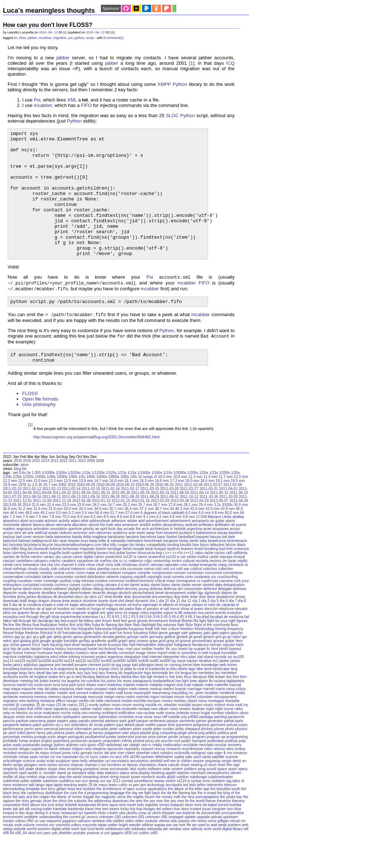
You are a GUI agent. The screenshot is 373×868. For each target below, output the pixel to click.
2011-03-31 (209, 519)
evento (221, 643)
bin (132, 575)
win (166, 859)
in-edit (203, 683)
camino (36, 587)
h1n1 (36, 675)
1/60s (91, 507)
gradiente (99, 671)
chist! (100, 595)
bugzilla (55, 583)
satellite (218, 787)
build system (72, 583)
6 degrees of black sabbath (162, 543)
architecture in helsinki (168, 559)
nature (108, 739)
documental (141, 627)
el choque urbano (189, 635)
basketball (187, 567)
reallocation (172, 775)
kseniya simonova (34, 699)
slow (62, 799)
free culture (170, 659)
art (24, 563)
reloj (88, 779)
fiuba (96, 655)
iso (230, 687)
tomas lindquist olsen (176, 835)
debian (87, 619)
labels (182, 699)
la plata (126, 699)
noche (66, 743)
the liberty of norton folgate (72, 827)
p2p (184, 747)
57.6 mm (132, 543)
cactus (219, 583)
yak (55, 863)
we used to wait (205, 855)
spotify (33, 803)
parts (239, 751)
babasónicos (206, 563)
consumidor (64, 607)
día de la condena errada (32, 635)
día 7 (233, 631)
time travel (127, 835)
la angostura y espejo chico (97, 699)
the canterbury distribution (42, 823)
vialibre (118, 851)
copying (126, 607)
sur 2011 (113, 811)
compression (162, 603)
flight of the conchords (212, 655)
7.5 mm (42, 547)
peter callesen (121, 759)
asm (92, 563)
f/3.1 (119, 647)
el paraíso (151, 639)
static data (95, 803)
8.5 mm (110, 547)
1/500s (62, 507)
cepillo (242, 591)
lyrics (81, 715)
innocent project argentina (102, 687)
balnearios (63, 567)
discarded (66, 627)
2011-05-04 (81, 523)
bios (196, 575)
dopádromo (225, 627)
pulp (242, 771)
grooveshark (202, 671)
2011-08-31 (170, 527)
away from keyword (162, 563)
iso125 (20, 691)
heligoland (182, 675)
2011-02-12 (32, 519)
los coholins (90, 711)
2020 (18, 491)
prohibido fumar (15, 771)
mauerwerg (161, 723)
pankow (22, 751)
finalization (49, 655)
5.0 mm (62, 543)
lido (143, 707)
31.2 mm (25, 539)
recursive (10, 779)
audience (120, 563)
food (60, 659)
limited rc (161, 707)
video (130, 851)
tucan (207, 839)
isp (174, 691)
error (119, 643)
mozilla (151, 735)
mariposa (67, 719)
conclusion (195, 603)
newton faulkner (192, 739)
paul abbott (125, 755)
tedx (193, 815)
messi (120, 727)
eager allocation (83, 635)
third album (31, 835)
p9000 (193, 747)
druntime (90, 631)
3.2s (217, 535)
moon (116, 735)
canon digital (83, 587)
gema (78, 667)
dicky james (27, 627)
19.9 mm (10, 515)
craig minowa (83, 611)
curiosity (47, 615)
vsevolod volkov (69, 855)
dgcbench (212, 623)
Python (180, 84)
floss (23, 38)
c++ (168, 583)
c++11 (189, 583)
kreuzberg (11, 699)
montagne (216, 731)
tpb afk (24, 839)
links (180, 707)
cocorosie (135, 599)
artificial (41, 563)
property (95, 771)
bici (6, 575)
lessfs (24, 707)
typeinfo (91, 843)
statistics (112, 803)
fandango (46, 651)
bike (106, 575)
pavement (184, 755)
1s (29, 515)
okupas (9, 747)
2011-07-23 (12, 527)
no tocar (35, 743)
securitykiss (140, 791)
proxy (150, 771)
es (125, 643)
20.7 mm (50, 515)
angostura (24, 559)
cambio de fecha (16, 587)
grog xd (173, 671)
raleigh (134, 775)
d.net (125, 615)
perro (39, 759)
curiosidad (31, 615)
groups (219, 671)
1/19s (168, 503)
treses (114, 839)
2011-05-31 (160, 523)
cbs (115, 591)
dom (202, 627)
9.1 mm (149, 547)
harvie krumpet (109, 675)
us (37, 851)
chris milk (113, 595)
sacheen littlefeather (157, 787)
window (175, 859)
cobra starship (98, 599)
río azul (116, 787)
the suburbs (77, 831)
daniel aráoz (140, 615)
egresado (150, 635)
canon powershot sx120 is (115, 587)
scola (41, 791)
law (49, 703)
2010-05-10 (125, 515)
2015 (36, 491)
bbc (56, 571)
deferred (210, 619)
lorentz (55, 711)
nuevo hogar (200, 743)
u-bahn (112, 843)
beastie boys (78, 571)
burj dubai (117, 583)
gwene (26, 675)
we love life (182, 855)
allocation (80, 555)
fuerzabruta (72, 663)
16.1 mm (132, 511)
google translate (65, 671)
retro (230, 779)
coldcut (196, 599)
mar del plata (48, 719)
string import (120, 807)
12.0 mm (241, 507)
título (102, 843)
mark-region (118, 719)
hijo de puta (20, 679)
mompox (154, 731)
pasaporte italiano (17, 755)
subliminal (11, 811)
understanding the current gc (62, 847)
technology (156, 815)
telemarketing (14, 819)
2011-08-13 (71, 527)
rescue (160, 779)
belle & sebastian (112, 571)
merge (109, 727)
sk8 (21, 799)
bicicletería (32, 575)
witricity (197, 859)
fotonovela (103, 659)
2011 (72, 491)
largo (23, 703)
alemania (64, 555)
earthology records (111, 635)
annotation (59, 559)
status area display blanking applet (148, 803)
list (24, 499)
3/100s (227, 535)
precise (141, 767)
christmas (129, 595)
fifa (196, 651)
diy (87, 627)
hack (45, 675)
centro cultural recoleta (190, 591)
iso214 (69, 691)
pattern (109, 755)
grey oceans (138, 671)
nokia (76, 743)
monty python (100, 735)
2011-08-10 (32, 527)
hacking (56, 675)
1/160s (157, 503)
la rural (139, 699)
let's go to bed (70, 707)
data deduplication (230, 615)
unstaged (176, 847)
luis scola (35, 715)
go (224, 667)
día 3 (205, 631)
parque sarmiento (181, 751)
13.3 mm (56, 511)
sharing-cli (199, 795)
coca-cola (119, 599)
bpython (174, 579)
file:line (9, 655)
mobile (127, 731)
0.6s (22, 503)
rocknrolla (182, 783)
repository (132, 779)
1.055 (36, 503)
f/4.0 (143, 647)
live (229, 707)
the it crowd (207, 823)
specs (243, 799)
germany (156, 667)
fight (203, 651)
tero (44, 819)
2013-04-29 (239, 531)
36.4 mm (132, 539)
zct (136, 863)
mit (92, 731)
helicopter (165, 675)
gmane (209, 667)
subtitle (36, 811)
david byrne (12, 619)
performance (13, 759)
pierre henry (36, 763)
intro (184, 687)
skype (52, 799)
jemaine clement (88, 695)
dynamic (142, 631)
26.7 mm (160, 535)
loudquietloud (164, 711)
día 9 (7, 635)
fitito (88, 655)
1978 (22, 515)
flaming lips (115, 655)
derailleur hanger (55, 623)
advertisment (180, 551)
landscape (221, 699)
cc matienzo (134, 591)
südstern (218, 811)
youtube (79, 863)
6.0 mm (191, 543)
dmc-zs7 (97, 627)
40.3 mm (182, 539)
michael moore (172, 727)
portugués (76, 767)
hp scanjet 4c (199, 679)
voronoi (42, 855)
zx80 (154, 863)
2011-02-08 (233, 515)
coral (167, 607)
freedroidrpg (204, 659)
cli (246, 595)
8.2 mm (97, 547)
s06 (126, 787)
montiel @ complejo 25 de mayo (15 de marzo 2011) (45, 735)
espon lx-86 (173, 643)
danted (209, 615)
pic (5, 763)
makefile (221, 715)
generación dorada (99, 667)
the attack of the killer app (189, 819)
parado (84, 751)
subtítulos (50, 811)
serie (42, 795)
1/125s (111, 503)
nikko (239, 739)
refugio (24, 779)
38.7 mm (162, 539)
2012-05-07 (219, 531)
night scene (224, 739)
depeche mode (15, 623)
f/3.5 (135, 647)
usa (42, 851)
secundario (120, 791)
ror (52, 787)
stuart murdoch (143, 807)
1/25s (235, 503)
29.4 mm (206, 535)
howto (183, 679)
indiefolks (25, 687)
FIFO (86, 105)
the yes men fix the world (184, 831)
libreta (127, 707)
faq (57, 651)
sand (197, 787)
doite (185, 627)
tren (105, 839)
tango (40, 815)
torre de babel (206, 835)
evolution (235, 643)
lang (234, 699)
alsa (118, 555)
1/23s (213, 503)
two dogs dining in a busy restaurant (48, 843)
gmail (198, 667)
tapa (49, 815)
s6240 (135, 787)
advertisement (158, 551)
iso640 (143, 691)
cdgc (148, 591)
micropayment (225, 727)
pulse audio (12, 775)
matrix (110, 723)
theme (211, 831)
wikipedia (154, 859)
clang (223, 595)
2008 (100, 491)
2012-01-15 (121, 531)
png (202, 763)
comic (70, 603)
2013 (54, 491)
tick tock (48, 835)
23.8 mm (84, 535)
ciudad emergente (203, 595)
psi (71, 38)
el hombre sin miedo (70, 639)
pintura (59, 763)
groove (186, 671)
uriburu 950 (24, 851)
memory (41, 727)
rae (125, 775)
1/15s (132, 503)
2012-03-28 (180, 531)
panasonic (236, 747)
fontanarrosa (45, 659)
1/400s (40, 507)
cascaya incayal (232, 587)
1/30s (17, 507)
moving (138, 735)
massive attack (32, 723)
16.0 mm (116, 511)
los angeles (71, 711)
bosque (160, 579)
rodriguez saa (202, 783)
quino (92, 775)
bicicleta (16, 575)
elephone (226, 639)
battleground (42, 571)
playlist (146, 763)
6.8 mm (218, 543)
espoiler (156, 643)
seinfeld (156, 791)
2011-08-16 (91, 527)
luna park (69, 715)
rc (150, 775)
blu (30, 579)
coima (149, 599)
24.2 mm (100, 535)
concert (180, 603)
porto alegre (57, 767)
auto (132, 563)
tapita (58, 815)
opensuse (89, 747)
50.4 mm (102, 543)
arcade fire (132, 559)
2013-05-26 (12, 535)
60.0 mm (232, 543)
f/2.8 (111, 647)
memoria (26, 727)
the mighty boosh (141, 827)
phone (219, 759)
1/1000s (48, 503)
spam (232, 799)
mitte (99, 731)
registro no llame (44, 779)
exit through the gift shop (40, 647)
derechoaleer (81, 623)
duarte (103, 631)
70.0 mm (69, 547)
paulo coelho (146, 755)
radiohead (114, 775)
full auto (110, 663)
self (166, 791)
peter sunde (143, 759)
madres (129, 715)
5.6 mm (88, 543)
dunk (113, 631)
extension (90, 647)
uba (122, 843)
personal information (76, 759)
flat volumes (167, 655)
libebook (103, 707)
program (199, 767)
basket (172, 567)
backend (235, 563)
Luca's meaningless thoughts (49, 11)
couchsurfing (227, 607)
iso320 (81, 691)
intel (145, 687)
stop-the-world (70, 807)
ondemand (42, 747)
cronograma (186, 611)
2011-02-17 (130, 519)
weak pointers (229, 855)
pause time (166, 755)
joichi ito (109, 695)
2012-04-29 (199, 531)
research (174, 779)
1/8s (134, 507)
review (240, 779)
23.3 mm (69, 535)
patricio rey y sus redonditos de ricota (73, 755)
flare (128, 655)
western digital (49, 859)
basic (161, 567)
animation (41, 559)
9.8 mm (189, 547)
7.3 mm (15, 547)
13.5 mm (71, 511)
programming (237, 767)
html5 (223, 679)
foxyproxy (136, 659)
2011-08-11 (52, 527)
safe (189, 787)
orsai (139, 747)
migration (60, 38)
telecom (230, 815)
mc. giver (196, 723)
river (121, 783)
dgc (200, 623)
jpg (119, 695)
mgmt (155, 727)
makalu (198, 715)
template (33, 819)
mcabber (45, 38)
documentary (162, 627)
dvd (121, 631)
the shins (60, 831)
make (209, 715)
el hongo (94, 639)
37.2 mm (147, 539)
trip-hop (136, 839)
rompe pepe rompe (34, 787)
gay (17, 667)
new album (160, 739)
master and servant (72, 723)
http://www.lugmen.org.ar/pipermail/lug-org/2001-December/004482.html (96, 467)
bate (231, 567)
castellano (25, 591)
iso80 (154, 691)
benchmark (153, 571)
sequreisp (213, 791)
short (212, 795)
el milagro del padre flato (122, 639)
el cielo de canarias (220, 635)
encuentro (63, 643)
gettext (170, 667)
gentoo (120, 667)
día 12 (186, 631)
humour (30, 683)
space (222, 799)
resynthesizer (192, 779)
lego (148, 703)
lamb (208, 699)
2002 (62, 515)
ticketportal (87, 835)
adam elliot (79, 551)
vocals (8, 855)
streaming (91, 807)
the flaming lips (184, 823)
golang (25, 671)
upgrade (203, 847)
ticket (60, 835)
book (149, 579)
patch (37, 755)
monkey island (185, 731)
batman (24, 571)
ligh (150, 707)
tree (98, 839)
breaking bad (215, 579)
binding (173, 575)
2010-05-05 (86, 515)
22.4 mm (54, 535)
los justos (109, 711)
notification (126, 743)
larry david (36, 703)
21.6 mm (39, 535)
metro (130, 727)
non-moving (91, 743)
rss (81, 787)
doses (241, 627)
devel (160, 623)
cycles (86, 615)
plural (193, 763)
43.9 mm (228, 539)
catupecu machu (47, 591)
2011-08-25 (130, 527)
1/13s (122, 503)
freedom (187, 659)
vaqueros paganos (61, 851)
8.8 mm (136, 547)
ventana (98, 851)
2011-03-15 (150, 519)
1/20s (204, 503)
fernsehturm (158, 651)
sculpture (63, 791)
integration (132, 687)
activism (51, 551)
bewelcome (217, 571)
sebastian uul (99, 791)
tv (17, 843)
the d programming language (101, 823)
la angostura (64, 699)
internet (156, 687)
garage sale (178, 663)
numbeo (218, 743)
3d (172, 539)
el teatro (197, 639)
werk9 (32, 859)
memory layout (60, 727)
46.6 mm (17, 543)
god (16, 671)
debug (99, 619)
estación (190, 643)
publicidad (215, 771)
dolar (194, 627)
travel (89, 839)
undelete (31, 847)
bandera (132, 567)
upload (216, 847)
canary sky (52, 587)
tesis (72, 819)
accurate (36, 551)
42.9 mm (213, 539)
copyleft (140, 607)
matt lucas (124, 723)
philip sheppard (188, 759)
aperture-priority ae (84, 559)
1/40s (51, 507)
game (163, 663)
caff (229, 583)
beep (93, 571)
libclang (89, 707)
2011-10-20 (228, 527)
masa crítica (236, 719)
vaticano (84, 851)
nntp (6, 743)
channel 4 (69, 595)
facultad (203, 647)
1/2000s (180, 503)
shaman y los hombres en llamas (111, 795)
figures (242, 651)
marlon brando (174, 719)
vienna (164, 851)
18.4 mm (207, 511)
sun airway (91, 811)
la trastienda (155, 699)
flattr (181, 655)
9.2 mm (162, 547)
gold (36, 671)
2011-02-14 (71, 519)
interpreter (171, 687)
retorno (219, 779)
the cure (70, 823)
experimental (71, 647)
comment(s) (115, 38)
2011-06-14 (199, 523)
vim (193, 851)
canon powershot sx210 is (158, 587)
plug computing (164, 763)
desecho (99, 623)
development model (180, 623)
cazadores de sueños (94, 591)
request (147, 779)
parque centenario (151, 751)
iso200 (57, 691)
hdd (132, 675)
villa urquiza (180, 851)
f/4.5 (159, 647)
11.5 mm (211, 507)
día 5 (215, 631)
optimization (108, 747)
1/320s (28, 507)
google (45, 671)
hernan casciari (223, 675)
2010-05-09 (105, 515)
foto (74, 659)
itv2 (215, 691)
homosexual (77, 679)
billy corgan (119, 575)
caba (199, 583)
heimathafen (146, 675)
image (141, 683)
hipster (36, 679)
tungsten (219, 839)
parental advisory (105, 751)
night (210, 739)
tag (229, 811)
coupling (10, 611)
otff (165, 747)
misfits (83, 731)
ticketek (71, 835)
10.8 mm (180, 507)
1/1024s (74, 503)
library (115, 707)
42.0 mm (197, 539)
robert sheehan (138, 783)
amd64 (145, 555)
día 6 (224, 631)
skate (30, 799)
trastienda (76, 839)
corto (189, 607)
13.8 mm (86, 511)
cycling (98, 615)
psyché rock (171, 771)
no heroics (19, 743)
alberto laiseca (32, 555)
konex (232, 695)
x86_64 (21, 863)
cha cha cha (50, 595)
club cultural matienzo (68, 599)
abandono (11, 551)
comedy (32, 603)
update (190, 847)
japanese (46, 695)
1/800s (114, 507)
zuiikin (144, 863)
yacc (47, 863)
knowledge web (214, 695)
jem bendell (64, 695)
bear (63, 571)
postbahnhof (95, 767)
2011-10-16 (209, 527)
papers (63, 751)
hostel (92, 679)
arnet (207, 559)
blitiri (15, 579)
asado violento (60, 563)
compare (129, 603)
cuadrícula (209, 611)
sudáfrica (67, 811)
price (152, 767)
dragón (44, 631)
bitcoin (231, 575)
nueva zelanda (177, 743)
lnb (36, 711)
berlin (194, 571)
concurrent (213, 603)
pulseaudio (31, 775)
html (215, 679)
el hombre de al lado (36, 639)
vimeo (202, 851)
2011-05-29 (140, 523)
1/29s (7, 507)
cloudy (44, 599)
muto (230, 735)
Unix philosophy (39, 435)
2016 (27, 491)
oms (29, 747)
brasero (187, 579)
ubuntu (132, 843)
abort (24, 551)
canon (67, 587)
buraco (103, 583)
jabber (33, 38)
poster (111, 767)
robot (155, 783)
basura (215, 567)
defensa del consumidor (183, 619)
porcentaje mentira (18, 767)
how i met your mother (135, 679)
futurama (140, 663)
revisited (10, 783)
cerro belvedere (26, 595)
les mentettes (203, 703)
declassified (114, 619)
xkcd (32, 863)
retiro (209, 779)
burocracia (146, 583)
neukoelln (129, 739)
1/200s (193, 503)
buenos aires (37, 583)
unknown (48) (156, 847)
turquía (9, 843)
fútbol (153, 663)
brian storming (14, 583)
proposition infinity (118, 771)
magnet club (173, 715)
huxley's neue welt (91, 683)
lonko (44, 711)
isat (200, 687)
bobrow (56, 579)
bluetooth (41, 579)
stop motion (28, 807)
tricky (124, 839)
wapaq (160, 855)
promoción (79, 771)
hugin (7, 683)
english (93, 643)
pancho (9, 751)
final (36, 655)
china (91, 595)
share (185, 795)
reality (157, 775)
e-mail (58, 635)
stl (16, 807)
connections (233, 603)
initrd (54, 687)
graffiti (112, 671)
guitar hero (234, 671)
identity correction (121, 683)
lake (200, 699)
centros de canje (223, 591)
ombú (20, 747)
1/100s (61, 503)
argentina (195, 559)
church (144, 595)
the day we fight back (143, 823)
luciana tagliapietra (229, 711)
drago (32, 631)
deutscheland (143, 623)
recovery (235, 775)
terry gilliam (57, 819)
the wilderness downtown (108, 831)
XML (72, 100)
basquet (202, 567)
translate (60, 839)
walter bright (118, 855)
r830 (101, 775)
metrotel (143, 727)
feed (116, 651)
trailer (48, 839)
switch (170, 811)
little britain (216, 707)
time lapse (110, 835)
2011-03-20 (170, 519)
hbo (125, 675)
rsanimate (70, 787)
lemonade (160, 703)
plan (125, 763)
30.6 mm (10, 539)
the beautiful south (225, 819)
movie (127, 735)
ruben (104, 787)
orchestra (126, 747)
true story (181, 839)
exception (11, 647)
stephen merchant (191, 803)
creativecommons (140, 611)
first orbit (76, 655)
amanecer (130, 555)
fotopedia (120, 659)
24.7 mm (115, 535)
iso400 (106, 691)
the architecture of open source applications (132, 819)
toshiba (235, 835)
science (29, 791)
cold (158, 599)
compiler (144, 603)
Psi (37, 100)
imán (172, 683)
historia (48, 679)
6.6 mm (205, 543)
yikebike (65, 863)
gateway (195, 663)
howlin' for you (165, 679)
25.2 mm (130, 535)
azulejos (186, 563)
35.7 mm (116, 539)
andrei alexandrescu (168, 555)
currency (62, 615)
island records (215, 687)
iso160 (32, 691)
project (35, 771)
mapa (15, 719)
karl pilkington (143, 695)
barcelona (148, 567)
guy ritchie (11, 675)
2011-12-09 (42, 531)
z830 (128, 863)
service (64, 795)
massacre (11, 723)
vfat (109, 851)
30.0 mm (241, 535)
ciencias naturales (165, 595)
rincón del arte (105, 783)
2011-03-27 (189, 519)
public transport (194, 771)
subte (24, 811)
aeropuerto (200, 551)
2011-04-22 (62, 523)
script (90, 38)
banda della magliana (89, 567)
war (169, 855)
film (18, 655)
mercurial (95, 727)
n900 (38, 739)
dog (177, 627)
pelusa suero (237, 755)
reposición (115, 779)
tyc (81, 843)
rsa (58, 787)
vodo (18, 855)
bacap (222, 563)
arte (31, 563)
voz (52, 855)
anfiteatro (206, 555)
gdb (43, 667)
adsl (141, 551)
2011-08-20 (111, 527)
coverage (51, 611)
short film (225, 795)
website (20, 859)
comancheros (14, 603)
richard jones (61, 783)
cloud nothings (15, 599)
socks (142, 799)
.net (15, 503)
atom (24, 495)
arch (145, 559)
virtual (235, 851)
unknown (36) (110, 847)
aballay (238, 547)
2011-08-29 (150, 527)
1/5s (82, 507)
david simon (32, 619)
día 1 (154, 631)
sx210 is (183, 811)
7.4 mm (29, 547)
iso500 (132, 691)
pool (234, 763)
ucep (142, 843)
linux (188, 707)
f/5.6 (175, 647)
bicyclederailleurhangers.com (78, 575)
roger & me (223, 783)
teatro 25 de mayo (93, 815)
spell (23, 803)
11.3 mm (195, 507)
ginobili (182, 667)
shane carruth (168, 795)
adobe (132, 551)
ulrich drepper (163, 843)
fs (55, 663)
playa (134, 763)
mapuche (29, 719)
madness (115, 715)
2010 (43, 32)
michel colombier (199, 727)
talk (32, 815)
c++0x (178, 583)
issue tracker (187, 691)
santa (207, 787)
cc (121, 591)
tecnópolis (174, 815)
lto (211, 711)
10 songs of (148, 507)
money (167, 731)
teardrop (70, 815)
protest (139, 771)
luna (57, 715)
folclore (28, 659)
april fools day (111, 559)
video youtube (146, 851)
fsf (60, 663)
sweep (159, 811)
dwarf (130, 631)
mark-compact (96, 719)
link (172, 707)
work (207, 859)
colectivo (210, 599)
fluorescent (12, 659)
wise (186, 859)
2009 (91, 491)
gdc (50, 667)
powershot (126, 767)
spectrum (10, 803)
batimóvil (10, 571)
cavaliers (69, 591)
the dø (166, 823)
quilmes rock (76, 775)
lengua (186, 703)
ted (186, 815)
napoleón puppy (66, 739)
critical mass (165, 611)
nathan (86, 739)
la (52, 699)
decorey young (137, 619)
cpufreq (65, 611)
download (11, 631)
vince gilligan (218, 851)
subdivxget (199, 807)
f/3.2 (127, 647)
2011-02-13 (52, 519)
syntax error (201, 811)
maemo (142, 715)
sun (78, 811)
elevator (242, 639)
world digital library (227, 859)
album (50, 555)
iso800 (165, 691)
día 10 (164, 631)
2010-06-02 (164, 515)
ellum (45, 643)
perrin (29, 759)
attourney (104, 563)
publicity (231, 771)
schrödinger (12, 791)
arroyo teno (12, 563)
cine (184, 595)
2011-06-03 (180, 523)
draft (23, 631)
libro (136, 707)
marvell (209, 719)
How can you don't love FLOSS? (48, 25)
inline (63, 687)
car (183, 587)
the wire (136, 831)
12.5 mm (25, 511)
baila (49, 567)
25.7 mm (145, 535)
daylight (74, 619)
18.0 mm (192, 511)
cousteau (25, 611)
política (223, 763)
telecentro (215, 815)
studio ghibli (166, 807)
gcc (29, 667)
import (162, 683)
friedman (32, 663)
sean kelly (79, 791)
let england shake (44, 707)
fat (81, 651)
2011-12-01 (22, 531)
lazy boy (91, 703)
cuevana (226, 611)
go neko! (234, 667)
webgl (8, 859)
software (154, 799)
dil (55, 627)
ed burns (135, 635)
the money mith (168, 827)
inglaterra (42, 687)
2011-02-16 (111, 519)
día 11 (175, 631)
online (57, 747)
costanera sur (205, 607)
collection (226, 599)
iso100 (238, 687)
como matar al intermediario (98, 603)
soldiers (190, 799)
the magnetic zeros (111, 827)
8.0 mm (84, 547)
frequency (235, 659)
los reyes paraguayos (135, 711)
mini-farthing (29, 731)
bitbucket (217, 575)
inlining (74, 687)
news (174, 739)
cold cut (169, 599)
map (6, 719)
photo (230, 759)
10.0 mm (165, 507)
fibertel (187, 651)
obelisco (232, 743)
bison (205, 575)
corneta (178, 607)
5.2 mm (75, 543)
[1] (192, 63)
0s (29, 503)
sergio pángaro (25, 795)
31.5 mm (40, 539)
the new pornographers (200, 827)
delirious (239, 619)
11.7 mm (226, 507)
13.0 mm (40, 511)
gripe (153, 671)
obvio (244, 743)
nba (117, 739)
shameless (148, 795)
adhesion (119, 551)
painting (221, 747)
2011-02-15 (91, 519)
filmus (27, 655)
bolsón (101, 579)
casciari (9, 591)
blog (18, 499)
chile (81, 595)
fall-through (22, 651)
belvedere (135, 571)
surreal (127, 811)
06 (50, 32)
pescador (101, 759)
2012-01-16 (140, 531)
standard (79, 803)
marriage (194, 719)
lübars (91, 715)
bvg (159, 583)
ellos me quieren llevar (21, 643)
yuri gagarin (114, 863)
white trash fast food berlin (83, 859)
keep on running (168, 695)
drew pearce (72, 631)
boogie (139, 579)
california (240, 583)
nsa (139, 743)
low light (182, 711)
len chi (174, 703)
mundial (184, 735)
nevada (144, 739)
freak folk (152, 659)
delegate (225, 619)
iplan (192, 687)
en (16, 38)
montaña (232, 731)
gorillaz (85, 671)
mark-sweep (139, 719)
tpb (15, 839)
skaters (41, 799)
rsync (94, 787)
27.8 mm (175, 535)
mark (79, 719)
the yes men (153, 831)
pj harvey (96, 763)
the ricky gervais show (33, 831)
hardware (89, 675)
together (152, 835)
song (201, 799)
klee (197, 695)
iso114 (8, 691)
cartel (214, 587)
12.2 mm (10, 511)
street (104, 807)
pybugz (47, 775)
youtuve (93, 863)
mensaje (80, 727)
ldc (121, 703)
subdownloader (220, 807)
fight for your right (221, 651)
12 (56, 32)
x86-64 (9, 863)
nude (160, 743)
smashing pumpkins (83, 799)
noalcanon (51, 743)
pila (50, 763)
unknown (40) (133, 847)
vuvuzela (89, 855)
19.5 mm (238, 511)
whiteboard (114, 859)
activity (64, 551)
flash (137, 655)
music (208, 735)
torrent (223, 835)
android (191, 555)
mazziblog (179, 723)
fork (67, 659)
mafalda (156, 715)
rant (144, 775)
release (65, 779)
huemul (235, 679)
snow (104, 799)
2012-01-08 (81, 531)
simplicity (10, 799)
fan (35, 651)
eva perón (206, 643)
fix (103, 655)
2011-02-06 (193, 515)
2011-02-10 (12, 519)
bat (224, 567)
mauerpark (142, 723)
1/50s (73, 507)
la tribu (172, 699)
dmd (108, 627)
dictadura (45, 627)
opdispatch (71, 747)
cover (38, 611)
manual (235, 715)
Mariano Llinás (219, 547)
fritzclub (46, 663)
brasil (199, 579)
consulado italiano (39, 607)
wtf (246, 859)
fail (247, 647)
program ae (216, 767)
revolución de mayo (33, 783)
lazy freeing (108, 703)
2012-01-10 (101, 531)
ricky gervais (82, 783)
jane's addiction (26, 695)
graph (123, 671)
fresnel (8, 663)
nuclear (149, 743)
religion (78, 779)
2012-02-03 (160, 531)
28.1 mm (191, 535)
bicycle (48, 575)
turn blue (234, 839)
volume (29, 855)
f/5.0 (167, 647)
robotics (167, 783)
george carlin (138, 667)
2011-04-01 (228, 519)
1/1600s (144, 503)
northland (109, 743)
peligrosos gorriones (209, 755)
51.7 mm (117, 543)
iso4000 (119, 691)
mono (202, 731)
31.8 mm (56, 539)
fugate (87, 663)
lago (192, 699)
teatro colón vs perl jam (127, 815)
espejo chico (139, 643)
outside (174, 747)
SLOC (172, 116)
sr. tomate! (48, 803)
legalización (134, 703)
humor (18, 683)
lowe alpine (199, 711)
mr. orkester (167, 735)
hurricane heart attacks (56, 683)
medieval (227, 723)
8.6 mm (123, 547)
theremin (224, 831)
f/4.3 (151, 647)
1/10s (86, 503)
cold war (183, 599)
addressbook (100, 551)
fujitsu (98, 663)
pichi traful (17, 763)
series (52, 795)
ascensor (80, 563)
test (79, 819)
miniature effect (52, 731)
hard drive (72, 675)
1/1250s (98, 503)
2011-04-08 (42, 523)
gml (218, 667)
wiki (127, 859)
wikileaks (138, 859)
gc (23, 667)
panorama (38, 751)
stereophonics (218, 803)
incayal (215, 683)
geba (58, 667)
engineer (80, 643)
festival (175, 651)
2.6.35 (37, 515)
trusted (196, 839)
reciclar (221, 775)
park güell (127, 751)
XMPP (164, 84)
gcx (36, 667)
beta (203, 571)
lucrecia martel (15, 715)
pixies (70, 763)
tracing (36, 839)
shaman (77, 795)
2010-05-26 (145, 515)
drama (56, 631)
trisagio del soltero (158, 839)
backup (9, 567)
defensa (156, 619)
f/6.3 (191, 647)
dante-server (192, 615)
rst (87, 787)
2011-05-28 (121, 523)
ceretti (8, 595)
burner (132, 583)
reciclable (191, 775)
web (245, 855)
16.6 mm (162, 511)
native (97, 739)
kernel (187, 695)
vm (243, 851)
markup (156, 719)
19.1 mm (223, 511)
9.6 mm (175, 547)
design (112, 623)
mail (188, 715)
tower (7, 839)
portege (40, 767)
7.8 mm (55, 547)
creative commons (109, 611)
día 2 (196, 631)
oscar (148, 747)
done (211, 627)
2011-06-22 (239, 523)
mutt (239, 735)
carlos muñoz (197, 587)
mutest (220, 735)
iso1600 (45, 691)
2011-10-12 (189, 527)
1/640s (102, 507)
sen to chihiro (181, 791)
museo (197, 735)
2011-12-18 (62, 531)
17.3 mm (177, 511)
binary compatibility (151, 575)
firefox (63, 655)
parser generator (209, 751)
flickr (189, 655)
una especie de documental (198, 843)
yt (102, 863)
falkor (7, 651)
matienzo (97, 723)
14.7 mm (101, 511)
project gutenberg (55, 771)
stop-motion (48, 807)
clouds (33, 599)
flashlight (149, 655)
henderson (201, 675)
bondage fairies (120, 579)
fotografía (86, 659)
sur (103, 811)
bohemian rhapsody (79, 579)
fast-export (69, 651)
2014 (45, 491)
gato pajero (221, 663)
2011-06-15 (219, 523)
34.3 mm (86, 539)
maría (220, 719)
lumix (48, 715)
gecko (68, 667)
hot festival (107, 679)
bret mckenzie (237, 579)
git (191, 667)
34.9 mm (101, 539)
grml (162, 671)
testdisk (89, 819)
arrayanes (220, 559)
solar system (173, 799)
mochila (139, 731)
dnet (127, 627)
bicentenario (237, 571)
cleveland (236, 595)
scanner (232, 787)
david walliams (55, 619)
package (206, 747)
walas (102, 855)
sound (211, 799)
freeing (221, 659)
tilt (99, 835)
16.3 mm (147, 511)
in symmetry (187, 683)
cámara (111, 615)
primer (162, 767)
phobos (207, 759)
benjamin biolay (176, 571)
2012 (63, 491)
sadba (179, 787)
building (90, 583)
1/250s (224, 503)
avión (141, 563)
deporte (34, 623)
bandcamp (116, 567)
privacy (185, 767)
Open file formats (40, 429)
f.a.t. (103, 647)
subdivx (182, 807)
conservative (13, 607)
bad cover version (30, 567)
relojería (99, 779)
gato (207, 663)
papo (73, 751)
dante (176, 615)
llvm (236, 707)
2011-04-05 (22, 523)
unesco (92, 847)
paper (52, 751)
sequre (198, 791)
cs (198, 611)
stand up (64, 803)
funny (128, 663)
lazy (80, 703)
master (50, 723)
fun (120, 663)
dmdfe (118, 627)
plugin (183, 763)
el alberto (166, 635)
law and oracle (64, 703)
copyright (154, 607)
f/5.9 (183, 647)
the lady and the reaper (31, 827)
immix (152, 683)
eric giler (107, 643)
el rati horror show (174, 639)
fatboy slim (93, 651)
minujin (72, 731)
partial (229, 751)
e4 (66, 635)
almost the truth (101, 555)
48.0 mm (32, 543)
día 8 (242, 631)
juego (126, 695)
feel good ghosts (134, 651)
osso (158, 747)
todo (140, 835)
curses (75, 615)
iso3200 (93, 691)
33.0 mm (71, 539)
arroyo (235, 559)
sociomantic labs (123, 799)
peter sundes (164, 759)
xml (39, 863)
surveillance (143, 811)
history (60, 679)
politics (211, 763)
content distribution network (97, 607)
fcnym (107, 651)
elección (211, 639)
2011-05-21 (101, 523)
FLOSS (30, 424)
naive (48, 739)
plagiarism (113, 763)
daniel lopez (160, 615)
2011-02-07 (213, 515)
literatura (200, 707)
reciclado (207, 775)
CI (198, 547)
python (79, 38)
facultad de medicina (227, 647)
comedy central (52, 603)
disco (79, 627)
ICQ (230, 63)
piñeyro (82, 763)
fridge (19, 663)
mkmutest (112, 731)
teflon (201, 815)
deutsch (125, 623)
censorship (162, 591)
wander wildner (141, 855)
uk (149, 843)
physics (241, 759)
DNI (203, 547)
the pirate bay (231, 827)
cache (209, 583)
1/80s (125, 507)
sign (236, 795)
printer (173, 767)
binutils (186, 575)
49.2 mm (48, 543)
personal (51, 759)
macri (102, 715)
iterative (205, 691)
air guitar (217, 551)
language (10, 703)
